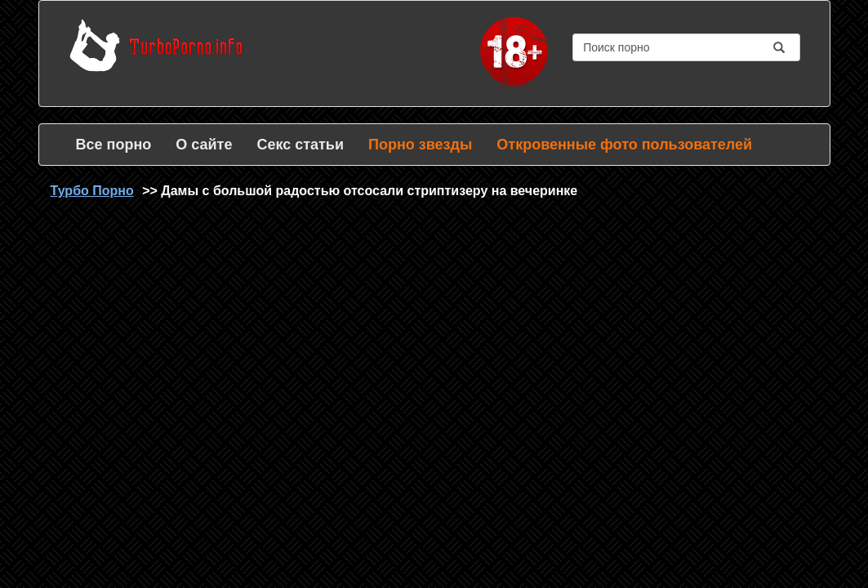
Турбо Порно (92, 191)
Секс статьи (300, 145)
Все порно (114, 145)
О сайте (204, 145)
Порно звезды (420, 145)
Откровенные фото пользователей (624, 145)
